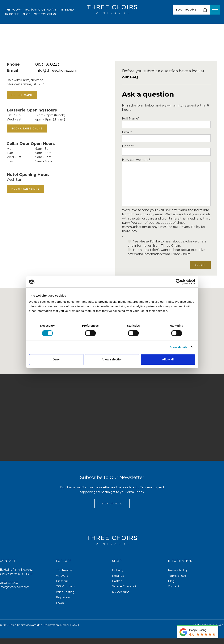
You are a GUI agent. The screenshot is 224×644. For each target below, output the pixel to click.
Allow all (168, 359)
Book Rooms (186, 10)
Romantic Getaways (41, 10)
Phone (128, 146)
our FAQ (130, 77)
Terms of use (177, 581)
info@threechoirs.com (56, 70)
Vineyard (67, 10)
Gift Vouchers (45, 14)
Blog (171, 587)
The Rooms (13, 10)
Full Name (131, 118)
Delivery (118, 576)
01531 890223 (47, 64)
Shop (26, 14)
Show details (178, 347)
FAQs (60, 608)
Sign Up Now (112, 509)
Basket (117, 587)
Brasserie (12, 14)
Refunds (118, 581)
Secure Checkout (124, 592)
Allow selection (112, 359)
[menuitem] (13, 10)
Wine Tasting (65, 598)
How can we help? (136, 160)
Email (127, 132)
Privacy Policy (178, 576)
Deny (56, 359)
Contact (174, 592)
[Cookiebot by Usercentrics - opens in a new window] (178, 282)
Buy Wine (63, 603)
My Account (121, 598)
